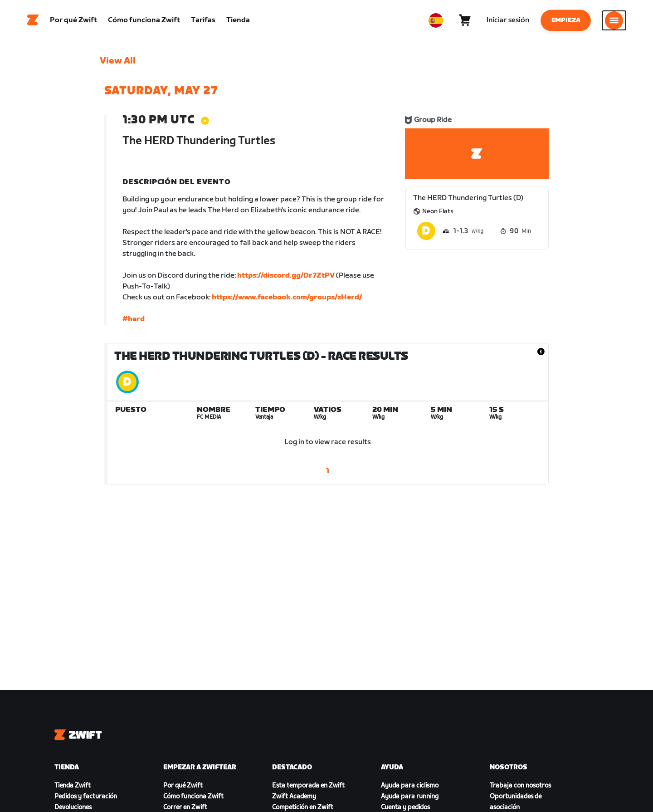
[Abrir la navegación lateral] (614, 20)
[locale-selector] (436, 20)
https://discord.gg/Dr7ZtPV (286, 276)
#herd (134, 320)
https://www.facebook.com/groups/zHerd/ (287, 298)
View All (118, 61)
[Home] (33, 20)
